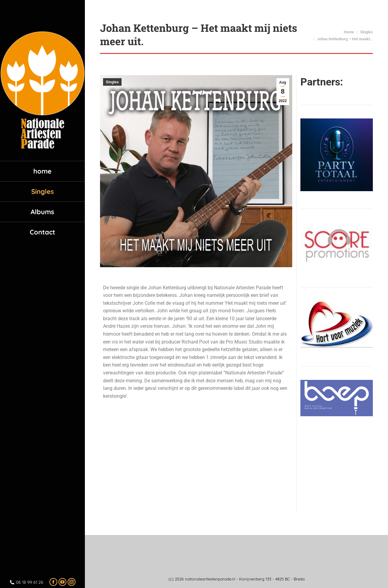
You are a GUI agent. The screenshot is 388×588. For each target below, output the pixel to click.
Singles (112, 82)
